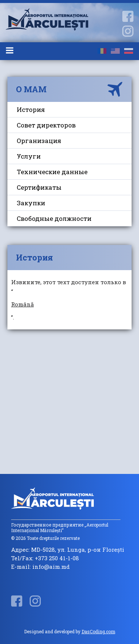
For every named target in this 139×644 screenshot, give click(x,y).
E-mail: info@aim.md (40, 567)
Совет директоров (46, 125)
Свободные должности (54, 218)
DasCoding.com (98, 631)
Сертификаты (39, 187)
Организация (39, 141)
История (31, 109)
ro (102, 51)
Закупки (31, 203)
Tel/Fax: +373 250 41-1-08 (45, 558)
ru (129, 51)
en (115, 51)
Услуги (29, 156)
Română (22, 304)
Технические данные (52, 172)
